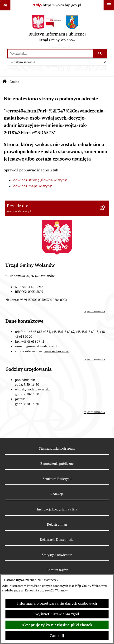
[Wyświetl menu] (109, 5)
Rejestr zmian (57, 524)
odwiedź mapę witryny (33, 186)
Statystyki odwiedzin (57, 555)
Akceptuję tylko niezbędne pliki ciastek (57, 625)
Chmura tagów (57, 570)
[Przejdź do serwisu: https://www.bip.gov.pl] (57, 5)
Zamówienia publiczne (57, 464)
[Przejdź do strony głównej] (57, 30)
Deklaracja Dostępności (57, 540)
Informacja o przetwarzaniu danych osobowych (57, 603)
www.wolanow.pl (57, 351)
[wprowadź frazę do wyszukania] (50, 54)
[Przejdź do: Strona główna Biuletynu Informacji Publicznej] (5, 82)
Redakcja (57, 494)
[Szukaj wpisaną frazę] (100, 54)
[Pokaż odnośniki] (5, 5)
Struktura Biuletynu (57, 479)
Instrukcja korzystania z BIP (57, 509)
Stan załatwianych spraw (57, 448)
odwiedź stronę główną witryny (40, 180)
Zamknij (57, 636)
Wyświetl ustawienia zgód (57, 614)
